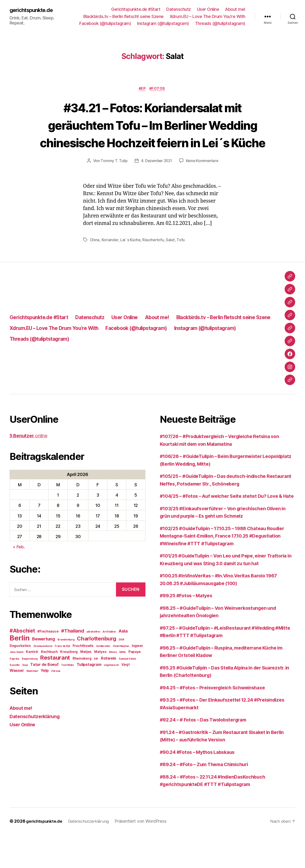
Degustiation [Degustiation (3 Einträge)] (20, 664)
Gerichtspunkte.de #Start (136, 9)
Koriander (110, 258)
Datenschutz (179, 9)
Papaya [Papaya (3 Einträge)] (135, 670)
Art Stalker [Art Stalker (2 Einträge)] (109, 650)
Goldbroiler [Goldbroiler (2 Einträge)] (103, 664)
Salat (171, 258)
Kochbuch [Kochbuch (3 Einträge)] (49, 670)
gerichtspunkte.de (34, 10)
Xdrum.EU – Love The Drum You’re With (207, 16)
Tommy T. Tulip (113, 179)
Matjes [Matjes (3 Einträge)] (86, 670)
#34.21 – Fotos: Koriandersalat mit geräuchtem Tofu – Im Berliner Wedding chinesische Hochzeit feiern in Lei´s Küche (152, 134)
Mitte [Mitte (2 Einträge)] (123, 670)
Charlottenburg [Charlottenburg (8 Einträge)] (96, 657)
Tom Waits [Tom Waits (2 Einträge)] (68, 683)
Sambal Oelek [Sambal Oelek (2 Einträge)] (127, 677)
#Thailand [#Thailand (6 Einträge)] (73, 649)
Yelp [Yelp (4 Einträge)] (44, 689)
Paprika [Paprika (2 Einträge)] (14, 677)
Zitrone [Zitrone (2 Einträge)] (56, 689)
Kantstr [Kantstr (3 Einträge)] (32, 670)
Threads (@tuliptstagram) (220, 23)
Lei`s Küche (131, 258)
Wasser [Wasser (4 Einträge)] (17, 689)
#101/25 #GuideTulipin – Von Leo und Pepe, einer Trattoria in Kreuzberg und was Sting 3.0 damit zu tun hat (223, 589)
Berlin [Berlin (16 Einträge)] (20, 656)
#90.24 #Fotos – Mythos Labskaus (201, 785)
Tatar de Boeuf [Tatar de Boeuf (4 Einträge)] (44, 683)
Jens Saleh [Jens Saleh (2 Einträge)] (16, 670)
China (95, 258)
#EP (142, 89)
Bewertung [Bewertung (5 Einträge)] (44, 657)
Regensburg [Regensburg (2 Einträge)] (30, 677)
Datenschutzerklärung (36, 735)
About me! (235, 9)
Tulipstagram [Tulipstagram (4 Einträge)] (89, 683)
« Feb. (19, 565)
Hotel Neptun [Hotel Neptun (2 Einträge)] (121, 664)
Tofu (182, 258)
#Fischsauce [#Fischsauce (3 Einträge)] (48, 650)
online (30, 454)
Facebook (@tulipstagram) (105, 23)
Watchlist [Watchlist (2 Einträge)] (32, 689)
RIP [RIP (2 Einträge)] (96, 677)
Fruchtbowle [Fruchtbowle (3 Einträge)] (83, 664)
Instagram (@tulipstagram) (163, 23)
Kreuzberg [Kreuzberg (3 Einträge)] (69, 670)
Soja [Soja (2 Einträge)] (25, 683)
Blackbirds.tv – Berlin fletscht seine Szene (124, 16)
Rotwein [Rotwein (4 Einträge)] (109, 676)
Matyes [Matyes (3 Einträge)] (100, 670)
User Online (208, 9)
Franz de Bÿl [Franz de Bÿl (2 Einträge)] (62, 664)
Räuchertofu (154, 258)
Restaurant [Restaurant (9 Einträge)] (55, 676)
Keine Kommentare (203, 179)
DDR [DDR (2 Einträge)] (121, 658)
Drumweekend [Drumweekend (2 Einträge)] (43, 664)
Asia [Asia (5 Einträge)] (123, 649)
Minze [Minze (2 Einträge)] (113, 670)
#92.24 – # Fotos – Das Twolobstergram (207, 753)
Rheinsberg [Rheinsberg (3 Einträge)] (82, 677)
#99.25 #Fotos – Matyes (189, 629)
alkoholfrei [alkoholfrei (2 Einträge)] (93, 650)
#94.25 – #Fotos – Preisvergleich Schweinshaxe (217, 721)
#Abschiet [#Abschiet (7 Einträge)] (22, 649)
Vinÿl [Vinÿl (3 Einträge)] (126, 683)
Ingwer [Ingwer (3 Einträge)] (137, 664)
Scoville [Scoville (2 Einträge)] (15, 683)
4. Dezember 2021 (156, 179)
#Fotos (158, 89)
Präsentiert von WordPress (145, 854)
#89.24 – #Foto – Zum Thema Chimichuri (208, 798)
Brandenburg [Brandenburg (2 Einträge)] (66, 658)
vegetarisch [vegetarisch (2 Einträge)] (111, 683)
